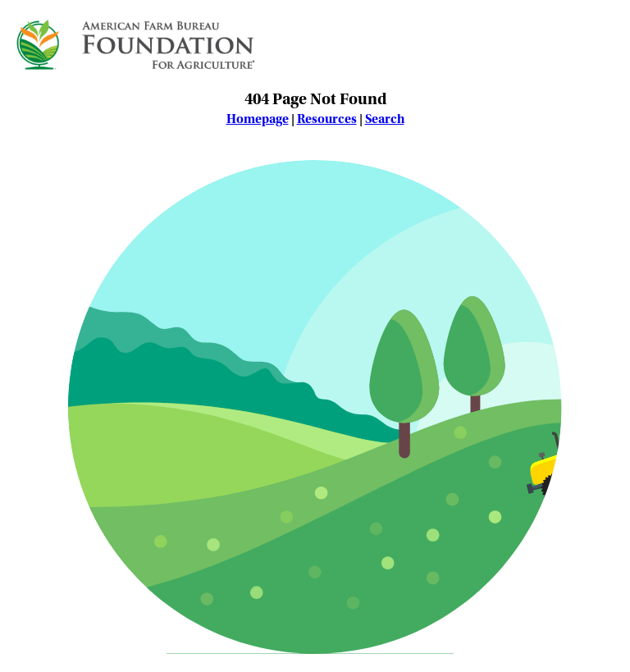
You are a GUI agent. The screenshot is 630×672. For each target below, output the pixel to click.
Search (385, 119)
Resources (327, 119)
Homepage (258, 119)
